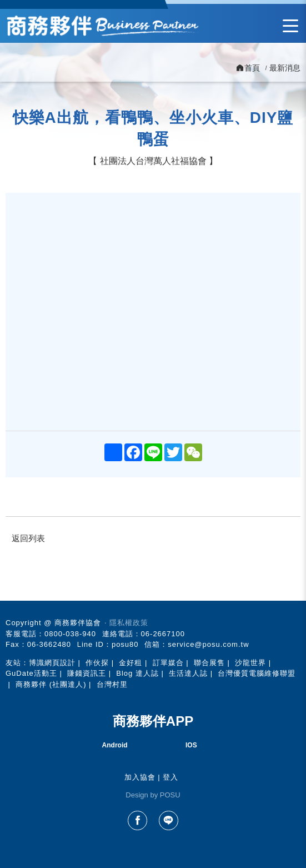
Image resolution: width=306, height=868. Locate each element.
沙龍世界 (250, 663)
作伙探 (97, 663)
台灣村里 (112, 684)
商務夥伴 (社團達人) (51, 684)
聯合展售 (209, 663)
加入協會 (140, 777)
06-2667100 (163, 634)
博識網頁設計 (52, 663)
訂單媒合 (168, 663)
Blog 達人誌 (137, 673)
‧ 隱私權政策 (126, 623)
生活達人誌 (188, 673)
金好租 (131, 663)
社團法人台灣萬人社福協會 (153, 161)
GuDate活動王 (31, 673)
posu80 (125, 644)
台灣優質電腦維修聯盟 (257, 673)
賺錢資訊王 (87, 673)
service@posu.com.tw (208, 644)
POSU (170, 795)
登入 (170, 777)
